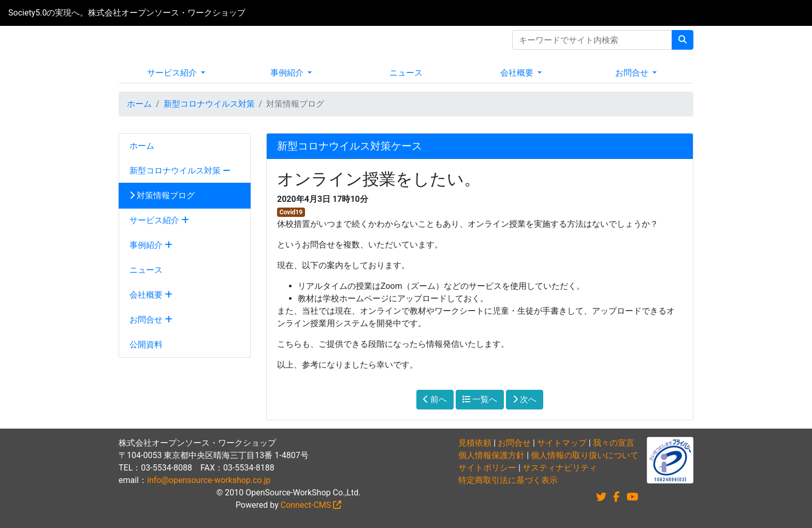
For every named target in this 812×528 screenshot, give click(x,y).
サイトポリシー (487, 468)
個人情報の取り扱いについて (585, 455)
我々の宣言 (614, 443)
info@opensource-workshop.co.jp (209, 480)
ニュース (406, 73)
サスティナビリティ (560, 468)
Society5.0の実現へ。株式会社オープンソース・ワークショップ (127, 13)
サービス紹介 (173, 73)
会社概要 (518, 73)
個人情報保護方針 (491, 455)
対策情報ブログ (162, 195)
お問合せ (633, 73)
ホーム (139, 104)
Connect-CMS (311, 505)
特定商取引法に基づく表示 (508, 480)
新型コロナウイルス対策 (209, 104)
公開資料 (146, 344)
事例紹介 (288, 73)
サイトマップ (562, 443)
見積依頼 (475, 443)
